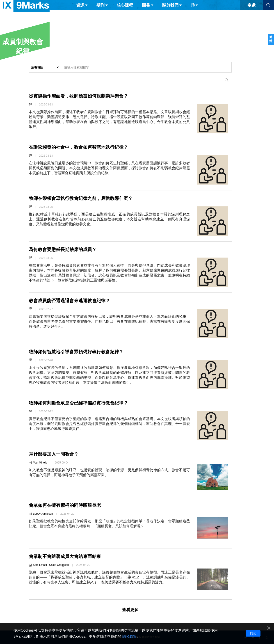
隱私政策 (130, 636)
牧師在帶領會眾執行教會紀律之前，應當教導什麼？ (86, 198)
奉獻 (251, 13)
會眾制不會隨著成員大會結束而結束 (68, 556)
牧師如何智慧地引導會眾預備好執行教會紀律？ (81, 352)
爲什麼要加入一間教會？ (56, 454)
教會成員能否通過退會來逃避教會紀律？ (73, 300)
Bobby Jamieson (43, 514)
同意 (253, 633)
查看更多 (130, 610)
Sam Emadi (40, 565)
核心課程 (125, 13)
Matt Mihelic (40, 463)
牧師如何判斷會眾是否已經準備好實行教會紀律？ (83, 403)
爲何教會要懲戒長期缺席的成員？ (66, 249)
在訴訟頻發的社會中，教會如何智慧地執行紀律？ (83, 147)
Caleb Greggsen (59, 565)
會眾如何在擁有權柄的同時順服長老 (68, 505)
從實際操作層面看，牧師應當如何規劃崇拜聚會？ (83, 96)
